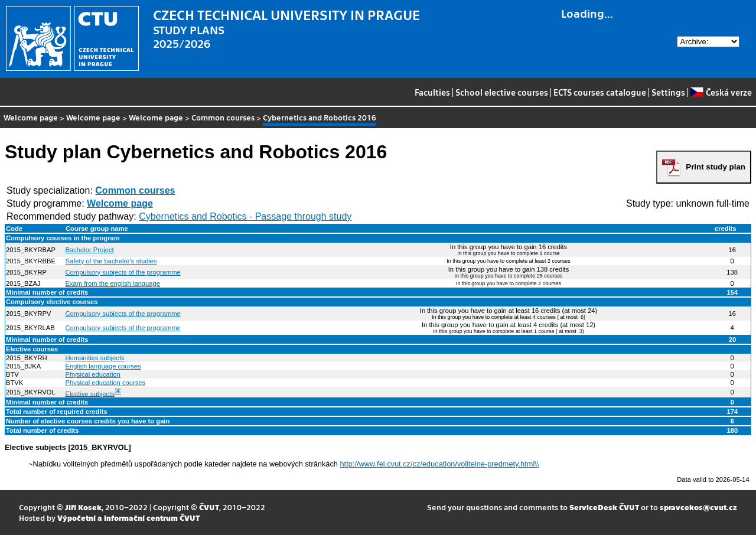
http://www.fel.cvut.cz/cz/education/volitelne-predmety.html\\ (440, 464)
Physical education (93, 374)
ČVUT (209, 507)
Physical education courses (106, 383)
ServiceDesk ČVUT (604, 507)
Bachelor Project (90, 250)
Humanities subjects (95, 358)
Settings (668, 92)
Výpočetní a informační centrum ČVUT (128, 518)
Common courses (223, 117)
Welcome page (31, 117)
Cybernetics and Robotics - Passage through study (245, 216)
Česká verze (721, 92)
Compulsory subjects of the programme (123, 272)
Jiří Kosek (83, 507)
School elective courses (502, 92)
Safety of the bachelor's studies (111, 261)
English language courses (103, 366)
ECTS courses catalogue (600, 92)
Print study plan (716, 167)
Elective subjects (90, 393)
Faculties (432, 92)
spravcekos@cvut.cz (698, 507)
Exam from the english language (113, 283)
